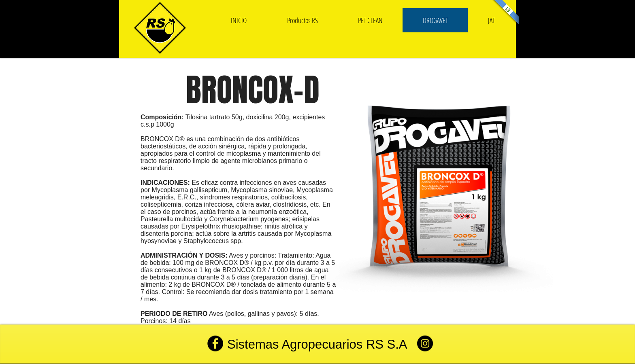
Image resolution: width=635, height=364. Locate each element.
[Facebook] (215, 344)
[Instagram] (425, 344)
